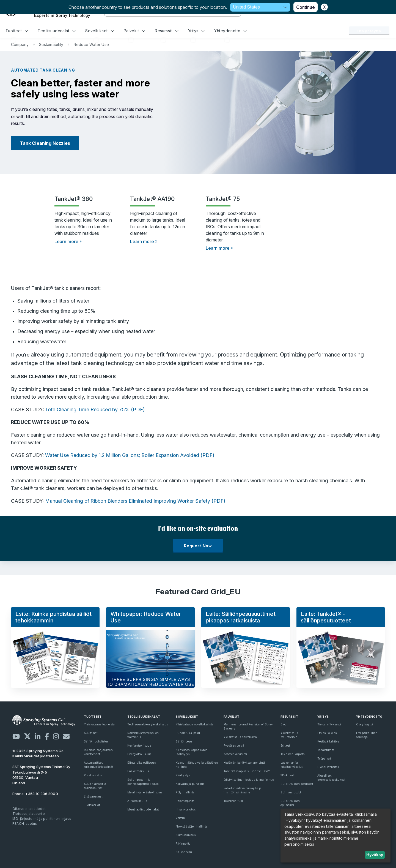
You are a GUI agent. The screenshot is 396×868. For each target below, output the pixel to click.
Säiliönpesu (184, 741)
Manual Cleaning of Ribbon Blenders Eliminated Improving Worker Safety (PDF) (135, 501)
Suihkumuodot (291, 792)
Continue (306, 7)
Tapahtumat (326, 750)
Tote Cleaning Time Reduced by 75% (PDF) (95, 409)
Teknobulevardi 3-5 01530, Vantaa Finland (41, 775)
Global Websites (328, 767)
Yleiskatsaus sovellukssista (195, 724)
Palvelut (134, 31)
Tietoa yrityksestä (329, 724)
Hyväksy (375, 855)
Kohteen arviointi (235, 754)
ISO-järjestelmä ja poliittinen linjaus (42, 819)
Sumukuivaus (186, 835)
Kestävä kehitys (328, 741)
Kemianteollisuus (139, 745)
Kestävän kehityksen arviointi (244, 763)
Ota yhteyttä (369, 31)
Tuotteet (17, 31)
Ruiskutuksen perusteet (297, 784)
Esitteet (285, 745)
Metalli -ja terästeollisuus (145, 792)
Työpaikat (324, 758)
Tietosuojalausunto (29, 814)
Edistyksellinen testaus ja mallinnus (249, 780)
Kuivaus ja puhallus (190, 784)
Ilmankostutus (186, 809)
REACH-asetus (25, 824)
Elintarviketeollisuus (141, 763)
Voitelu (180, 818)
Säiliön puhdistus (96, 741)
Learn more (66, 241)
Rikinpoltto (183, 843)
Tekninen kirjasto (293, 754)
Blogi (284, 724)
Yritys (196, 31)
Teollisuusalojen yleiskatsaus (148, 724)
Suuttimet (91, 733)
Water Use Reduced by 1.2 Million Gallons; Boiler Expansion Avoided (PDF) (130, 455)
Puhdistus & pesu (188, 733)
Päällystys (183, 775)
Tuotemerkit (92, 805)
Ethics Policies (327, 733)
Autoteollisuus (137, 801)
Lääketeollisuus (138, 771)
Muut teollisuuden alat (143, 809)
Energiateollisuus (139, 754)
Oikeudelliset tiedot (29, 809)
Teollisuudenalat (57, 31)
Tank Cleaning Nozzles (45, 143)
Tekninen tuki (233, 801)
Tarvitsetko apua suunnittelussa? (247, 771)
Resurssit (167, 31)
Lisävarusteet (93, 796)
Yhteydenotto (230, 31)
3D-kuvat (287, 775)
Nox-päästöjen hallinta (192, 826)
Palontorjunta (185, 801)
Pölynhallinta (185, 792)
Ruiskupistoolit (94, 775)
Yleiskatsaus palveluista (240, 737)
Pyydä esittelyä (234, 745)
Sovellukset (100, 31)
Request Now (198, 546)
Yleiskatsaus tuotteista (99, 724)
